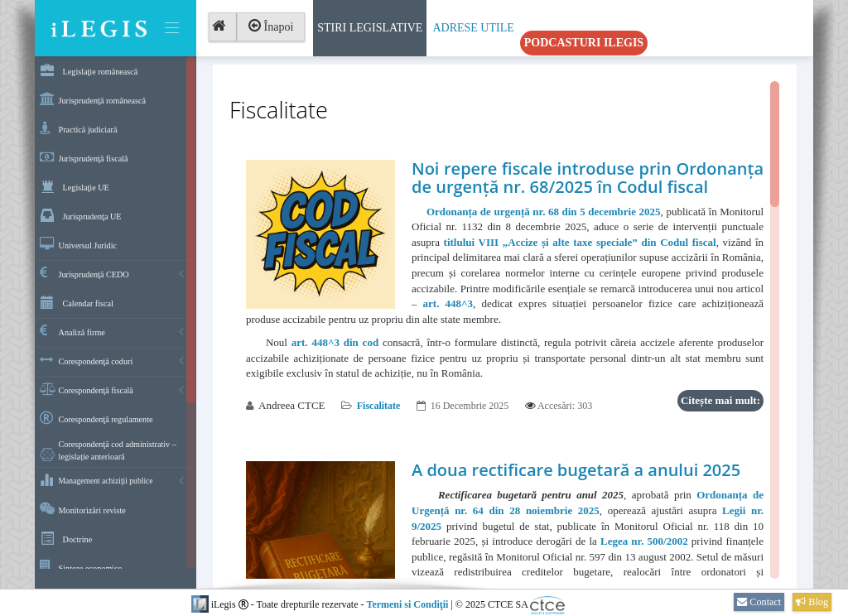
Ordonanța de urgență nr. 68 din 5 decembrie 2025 (544, 212)
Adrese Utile (473, 28)
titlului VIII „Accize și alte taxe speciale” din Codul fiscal (580, 242)
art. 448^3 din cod (335, 342)
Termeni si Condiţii (407, 604)
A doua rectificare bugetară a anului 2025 (576, 470)
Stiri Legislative (370, 28)
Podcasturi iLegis (584, 43)
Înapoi (271, 26)
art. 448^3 (448, 303)
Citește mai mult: (720, 400)
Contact (759, 602)
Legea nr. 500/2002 (644, 541)
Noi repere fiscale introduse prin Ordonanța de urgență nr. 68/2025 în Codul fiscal (588, 178)
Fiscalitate (379, 406)
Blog (812, 602)
